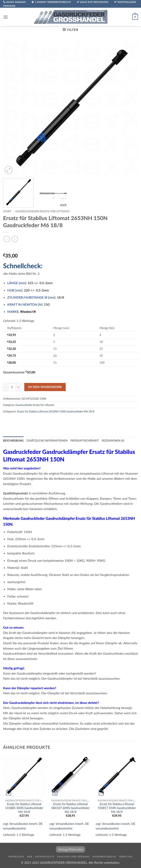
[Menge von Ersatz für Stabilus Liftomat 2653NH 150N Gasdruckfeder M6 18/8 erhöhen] (19, 387)
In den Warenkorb (45, 387)
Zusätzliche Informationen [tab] (47, 441)
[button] (6, 17)
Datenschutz (45, 857)
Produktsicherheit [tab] (85, 441)
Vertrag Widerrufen (70, 849)
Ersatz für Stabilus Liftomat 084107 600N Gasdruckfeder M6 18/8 (70, 808)
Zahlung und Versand (73, 857)
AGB (29, 857)
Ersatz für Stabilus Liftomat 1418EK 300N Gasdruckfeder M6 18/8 (24, 808)
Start (7, 211)
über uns (126, 857)
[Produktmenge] (12, 387)
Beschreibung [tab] (13, 441)
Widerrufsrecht (104, 857)
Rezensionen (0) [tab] (113, 441)
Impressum (16, 857)
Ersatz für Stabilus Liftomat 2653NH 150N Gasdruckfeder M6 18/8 (56, 411)
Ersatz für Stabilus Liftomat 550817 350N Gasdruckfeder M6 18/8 (117, 808)
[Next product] (7, 239)
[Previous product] (15, 239)
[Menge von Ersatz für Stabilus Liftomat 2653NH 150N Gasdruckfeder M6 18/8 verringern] (6, 387)
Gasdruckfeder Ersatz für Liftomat (43, 211)
